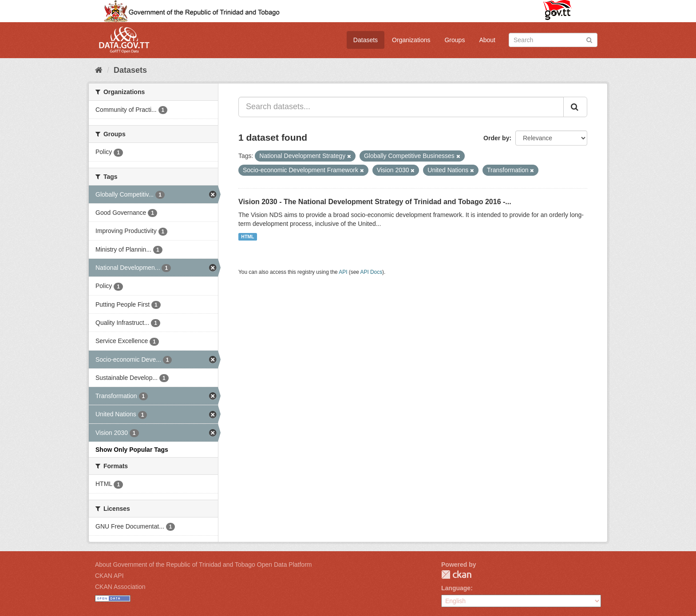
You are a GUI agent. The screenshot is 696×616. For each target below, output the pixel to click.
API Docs (372, 272)
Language (456, 588)
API (343, 272)
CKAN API (109, 576)
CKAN (456, 575)
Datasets (366, 40)
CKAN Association (120, 587)
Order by (496, 138)
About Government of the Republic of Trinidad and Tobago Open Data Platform (203, 565)
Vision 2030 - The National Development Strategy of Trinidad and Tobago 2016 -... (375, 202)
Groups (455, 40)
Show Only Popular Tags (132, 450)
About (487, 40)
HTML (247, 237)
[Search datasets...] (401, 107)
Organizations (411, 40)
